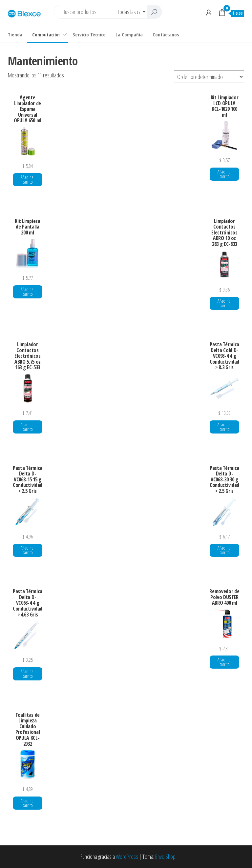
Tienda (15, 34)
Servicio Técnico (89, 34)
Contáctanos (166, 34)
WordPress (127, 857)
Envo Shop (165, 857)
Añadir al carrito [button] (28, 180)
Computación (46, 34)
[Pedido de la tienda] (209, 77)
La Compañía (129, 34)
